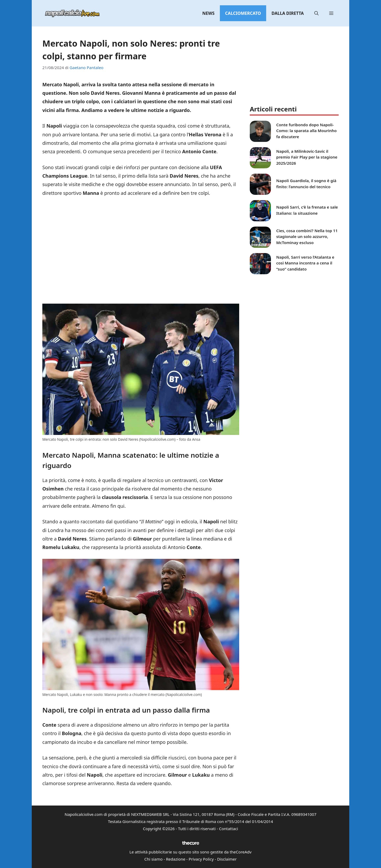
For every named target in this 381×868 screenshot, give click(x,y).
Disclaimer (227, 859)
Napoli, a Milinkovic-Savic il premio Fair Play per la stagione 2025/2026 (307, 157)
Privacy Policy (201, 859)
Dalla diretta (288, 13)
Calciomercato (243, 13)
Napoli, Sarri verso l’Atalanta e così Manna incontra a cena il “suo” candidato (305, 263)
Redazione (176, 859)
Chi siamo (154, 859)
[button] (316, 13)
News (208, 13)
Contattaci (229, 829)
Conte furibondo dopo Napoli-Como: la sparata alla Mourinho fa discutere (307, 131)
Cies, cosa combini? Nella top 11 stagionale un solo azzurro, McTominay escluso (307, 237)
